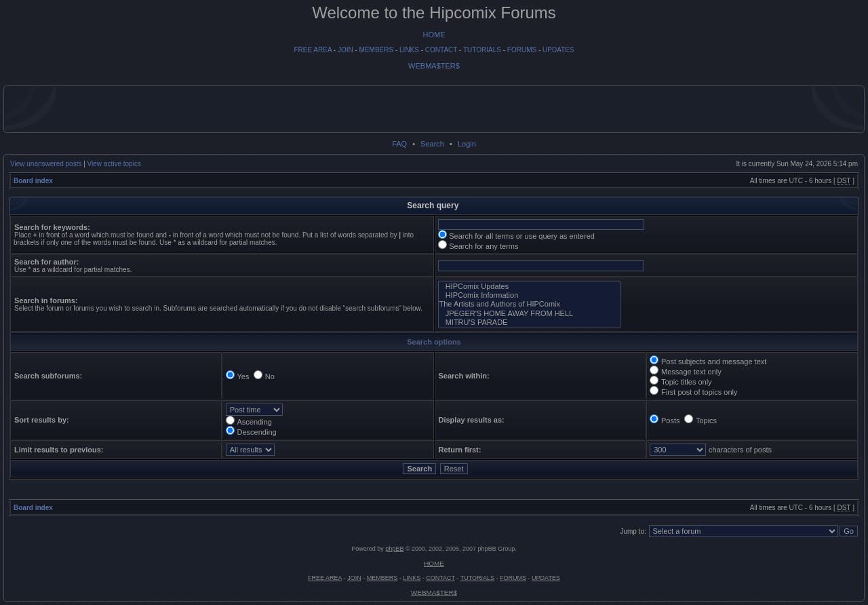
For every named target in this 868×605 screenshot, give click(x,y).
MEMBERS (377, 50)
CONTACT (441, 50)
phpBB (394, 549)
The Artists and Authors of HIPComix (529, 304)
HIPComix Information (529, 295)
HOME (434, 35)
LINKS (409, 50)
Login (467, 144)
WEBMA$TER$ (434, 66)
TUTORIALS (482, 50)
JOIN (346, 50)
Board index (33, 181)
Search (432, 144)
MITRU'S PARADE (529, 323)
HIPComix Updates (529, 287)
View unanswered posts (46, 164)
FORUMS (522, 50)
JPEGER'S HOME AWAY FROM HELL (529, 314)
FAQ (399, 144)
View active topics (114, 164)
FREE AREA (313, 50)
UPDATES (558, 50)
